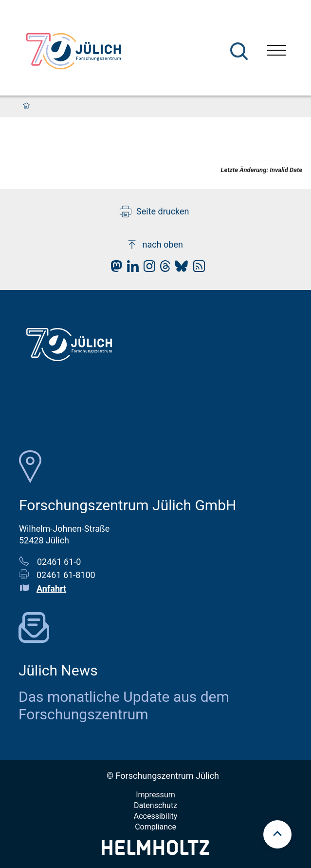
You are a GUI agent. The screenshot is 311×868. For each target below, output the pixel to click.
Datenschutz (155, 805)
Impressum (155, 795)
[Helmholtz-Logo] (155, 852)
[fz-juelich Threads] (163, 269)
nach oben (155, 245)
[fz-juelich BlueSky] (179, 269)
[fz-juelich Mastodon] (114, 269)
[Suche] (239, 51)
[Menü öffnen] (276, 51)
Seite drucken (155, 212)
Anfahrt (51, 588)
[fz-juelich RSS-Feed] (197, 269)
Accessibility (156, 816)
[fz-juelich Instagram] (147, 269)
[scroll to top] (277, 834)
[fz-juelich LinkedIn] (130, 269)
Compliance (155, 827)
